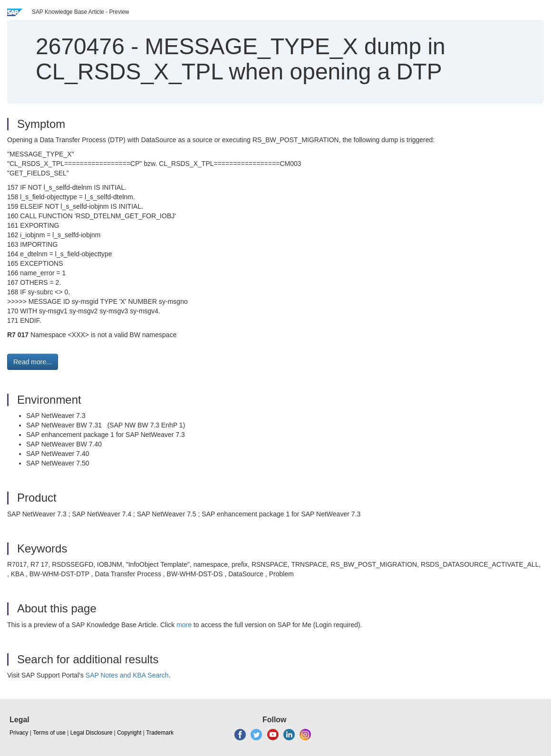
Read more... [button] (33, 362)
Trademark (160, 733)
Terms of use (49, 733)
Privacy (19, 733)
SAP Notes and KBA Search (127, 675)
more (184, 625)
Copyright (129, 733)
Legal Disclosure (92, 733)
